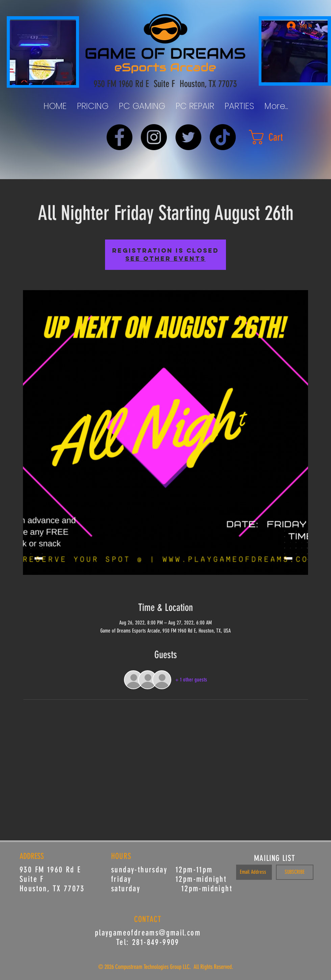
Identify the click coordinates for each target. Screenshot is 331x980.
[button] (274, 137)
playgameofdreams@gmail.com (148, 933)
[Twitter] (188, 137)
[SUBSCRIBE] (295, 872)
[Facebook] (119, 137)
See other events (165, 259)
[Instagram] (154, 137)
